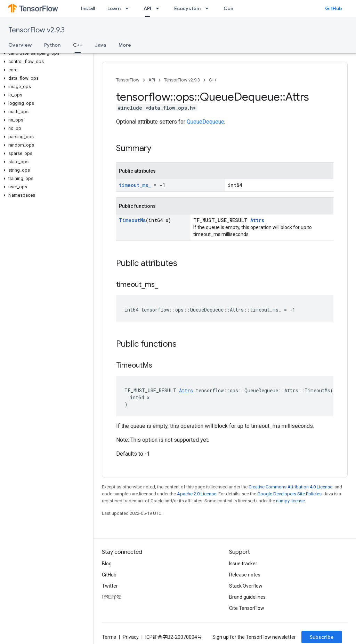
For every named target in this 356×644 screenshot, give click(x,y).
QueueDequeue (205, 122)
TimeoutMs (132, 220)
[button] (45, 53)
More (125, 45)
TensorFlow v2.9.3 (37, 30)
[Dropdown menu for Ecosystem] (209, 8)
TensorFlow (128, 80)
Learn (114, 8)
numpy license (290, 501)
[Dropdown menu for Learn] (129, 8)
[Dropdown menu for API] (160, 8)
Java (100, 45)
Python (52, 45)
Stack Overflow (246, 586)
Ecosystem (187, 8)
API (152, 80)
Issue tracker (243, 564)
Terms (109, 637)
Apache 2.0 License (197, 494)
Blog (107, 564)
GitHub (334, 8)
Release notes (245, 575)
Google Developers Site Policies (289, 494)
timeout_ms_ (135, 185)
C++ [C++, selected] (78, 45)
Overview (20, 45)
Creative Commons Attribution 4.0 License (290, 487)
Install (88, 8)
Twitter (110, 586)
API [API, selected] (147, 8)
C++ (213, 80)
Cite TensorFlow (247, 608)
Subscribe (322, 637)
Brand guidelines (247, 597)
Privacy (131, 637)
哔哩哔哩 (112, 597)
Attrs (257, 220)
